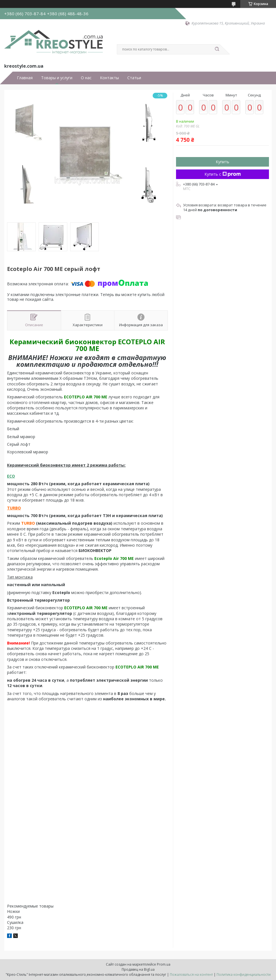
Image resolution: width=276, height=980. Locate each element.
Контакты (109, 78)
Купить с (223, 174)
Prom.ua (164, 964)
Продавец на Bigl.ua (138, 969)
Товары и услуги (57, 78)
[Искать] (217, 49)
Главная (25, 78)
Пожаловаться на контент (191, 975)
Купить (222, 162)
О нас (86, 78)
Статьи (134, 78)
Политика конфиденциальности (244, 975)
